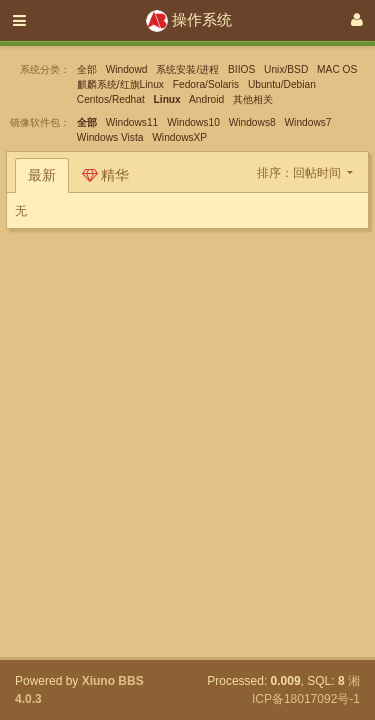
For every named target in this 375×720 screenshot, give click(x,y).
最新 (42, 175)
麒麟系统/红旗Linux (120, 84)
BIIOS (241, 69)
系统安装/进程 (187, 69)
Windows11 (132, 122)
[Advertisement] (187, 362)
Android (206, 99)
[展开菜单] (19, 20)
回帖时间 (318, 173)
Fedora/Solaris (206, 84)
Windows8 (252, 122)
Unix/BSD (286, 69)
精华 (106, 175)
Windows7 (308, 122)
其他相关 (253, 99)
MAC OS (337, 69)
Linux (167, 99)
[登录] (357, 20)
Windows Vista (110, 137)
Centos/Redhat (111, 99)
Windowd (127, 69)
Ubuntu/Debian (282, 84)
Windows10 (193, 122)
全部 (87, 69)
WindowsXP (179, 137)
